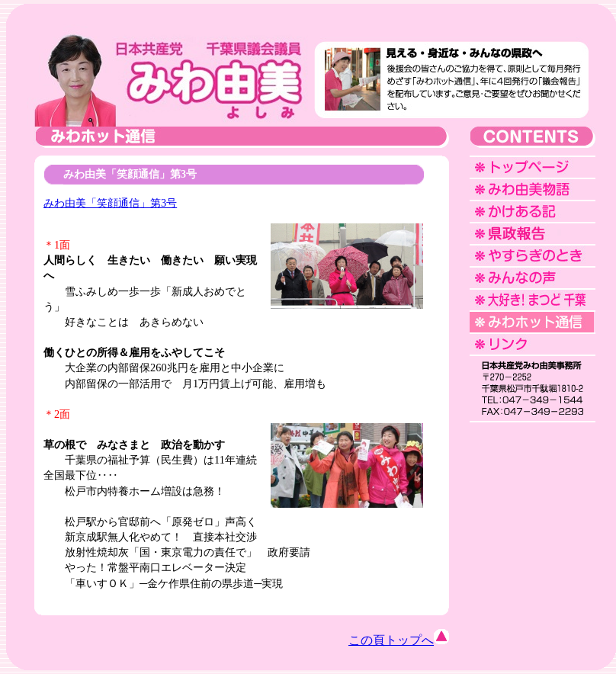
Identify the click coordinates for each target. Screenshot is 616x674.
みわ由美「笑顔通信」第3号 (110, 203)
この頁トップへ (399, 640)
